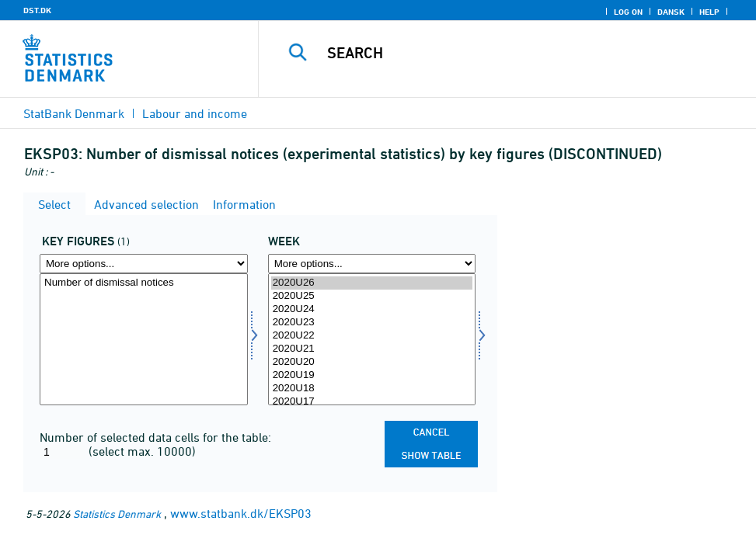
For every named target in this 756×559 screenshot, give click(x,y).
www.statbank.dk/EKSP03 (241, 513)
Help (709, 12)
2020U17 (372, 402)
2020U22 (372, 336)
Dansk (671, 12)
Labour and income (195, 113)
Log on (628, 12)
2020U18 (372, 389)
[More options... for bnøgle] (144, 264)
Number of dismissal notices (144, 283)
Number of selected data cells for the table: (155, 437)
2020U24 (372, 309)
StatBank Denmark (74, 113)
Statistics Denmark (117, 514)
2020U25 (372, 296)
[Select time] (372, 339)
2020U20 (372, 362)
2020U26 (372, 283)
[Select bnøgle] (144, 339)
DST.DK (37, 10)
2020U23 (372, 323)
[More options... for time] (372, 264)
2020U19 (372, 375)
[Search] (517, 53)
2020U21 (372, 349)
